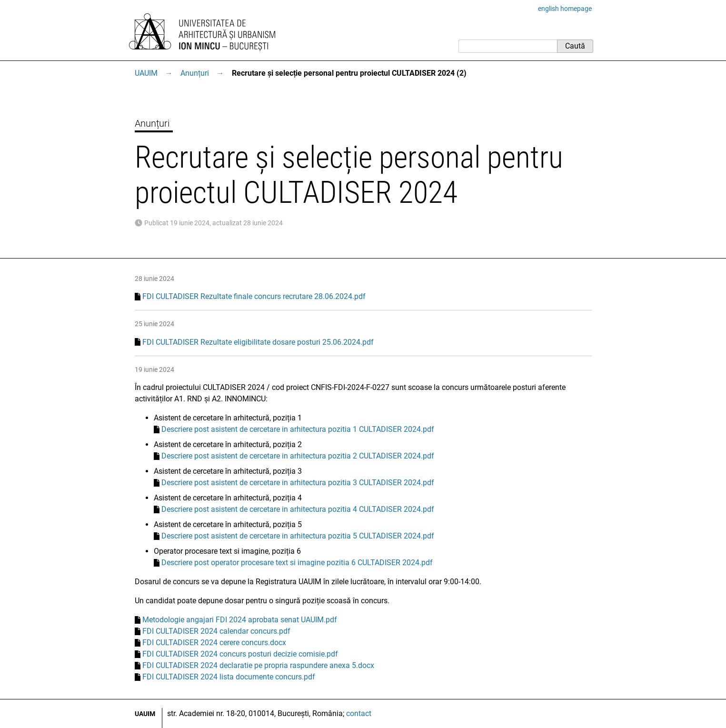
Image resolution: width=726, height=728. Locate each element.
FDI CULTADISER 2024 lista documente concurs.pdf (229, 677)
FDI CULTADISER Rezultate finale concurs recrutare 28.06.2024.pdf (254, 296)
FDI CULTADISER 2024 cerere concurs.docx (214, 643)
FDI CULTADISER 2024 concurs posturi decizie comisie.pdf (240, 654)
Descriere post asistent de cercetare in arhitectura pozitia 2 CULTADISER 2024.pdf (298, 456)
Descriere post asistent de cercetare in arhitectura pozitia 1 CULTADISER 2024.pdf (298, 429)
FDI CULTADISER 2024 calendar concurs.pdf (216, 631)
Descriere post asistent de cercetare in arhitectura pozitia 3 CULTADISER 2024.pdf (298, 483)
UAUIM (146, 73)
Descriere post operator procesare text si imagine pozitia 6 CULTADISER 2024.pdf (297, 563)
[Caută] (508, 46)
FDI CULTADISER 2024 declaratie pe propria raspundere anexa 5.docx (258, 665)
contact (359, 713)
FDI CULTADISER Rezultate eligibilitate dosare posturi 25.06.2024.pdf (258, 342)
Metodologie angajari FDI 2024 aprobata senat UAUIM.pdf (240, 620)
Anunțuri (195, 73)
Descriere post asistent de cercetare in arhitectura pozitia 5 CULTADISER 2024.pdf (298, 536)
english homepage (565, 9)
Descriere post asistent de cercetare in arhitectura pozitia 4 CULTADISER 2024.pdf (298, 509)
